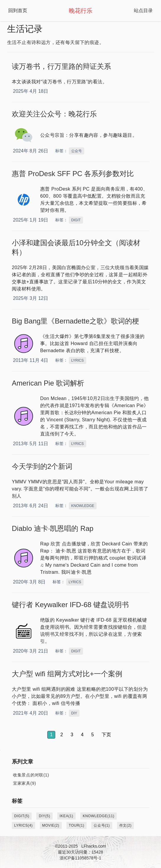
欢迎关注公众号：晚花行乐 (54, 114)
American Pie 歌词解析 (48, 383)
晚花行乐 (81, 11)
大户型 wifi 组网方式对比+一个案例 (67, 674)
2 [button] (62, 735)
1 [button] (51, 735)
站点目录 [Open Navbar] (143, 10)
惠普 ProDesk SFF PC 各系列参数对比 (73, 174)
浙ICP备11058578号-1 (80, 858)
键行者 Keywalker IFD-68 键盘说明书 (70, 605)
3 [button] (72, 735)
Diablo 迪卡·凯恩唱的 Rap (53, 528)
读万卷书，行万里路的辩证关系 (61, 66)
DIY (74, 713)
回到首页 (18, 10)
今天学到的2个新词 (42, 466)
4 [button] (82, 735)
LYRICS (77, 360)
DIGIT (76, 220)
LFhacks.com (93, 846)
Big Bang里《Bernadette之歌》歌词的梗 (75, 321)
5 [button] (93, 735)
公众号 (77, 151)
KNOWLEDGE (83, 506)
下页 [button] (106, 735)
